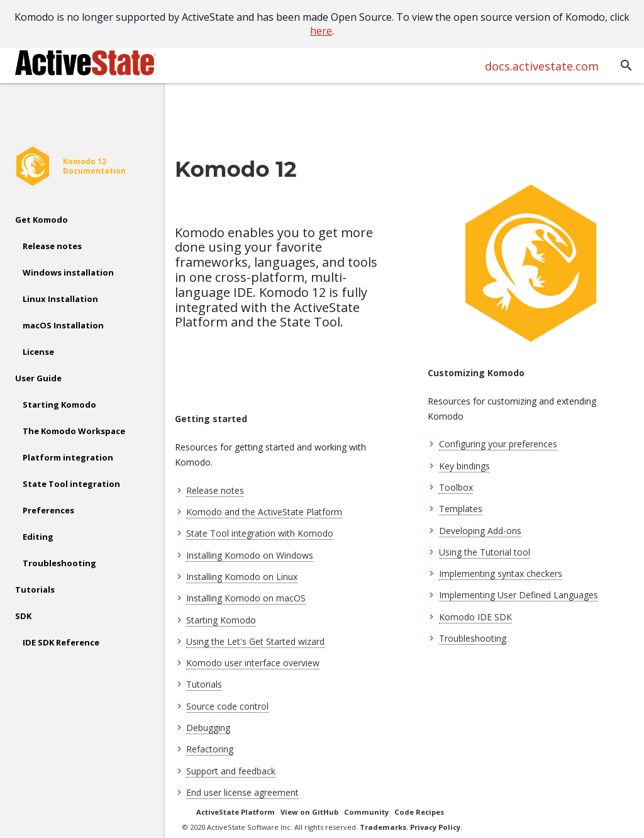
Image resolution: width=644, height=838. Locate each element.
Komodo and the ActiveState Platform (264, 512)
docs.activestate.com (542, 66)
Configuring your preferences (498, 444)
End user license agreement (242, 792)
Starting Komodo (59, 405)
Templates (461, 509)
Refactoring (210, 749)
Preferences (48, 510)
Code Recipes (419, 812)
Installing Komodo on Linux (242, 577)
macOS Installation (63, 325)
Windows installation (68, 272)
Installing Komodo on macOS (246, 598)
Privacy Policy (435, 827)
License (38, 352)
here (321, 31)
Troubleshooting (59, 563)
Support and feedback (231, 771)
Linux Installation (60, 299)
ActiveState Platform (236, 812)
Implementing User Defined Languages (519, 595)
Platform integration (68, 457)
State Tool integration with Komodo (260, 533)
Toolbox (456, 487)
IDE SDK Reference (61, 642)
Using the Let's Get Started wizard (255, 641)
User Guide (38, 378)
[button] (626, 66)
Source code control (227, 706)
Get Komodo (42, 220)
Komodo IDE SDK (475, 617)
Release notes (52, 246)
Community (366, 812)
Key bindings (464, 466)
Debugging (208, 728)
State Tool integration (71, 484)
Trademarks (383, 827)
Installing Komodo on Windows (250, 555)
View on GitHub (309, 812)
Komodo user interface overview (253, 663)
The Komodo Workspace (74, 431)
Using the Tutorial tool (485, 552)
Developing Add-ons (480, 531)
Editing (38, 537)
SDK (23, 616)
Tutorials (35, 589)
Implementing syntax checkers (501, 573)
